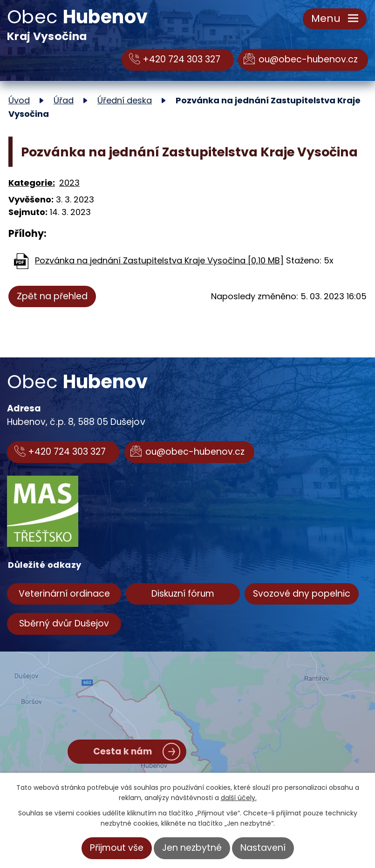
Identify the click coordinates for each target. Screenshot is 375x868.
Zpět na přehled (52, 296)
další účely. (239, 798)
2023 (69, 183)
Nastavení (263, 848)
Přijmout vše (117, 848)
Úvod (19, 100)
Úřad (64, 100)
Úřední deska (125, 100)
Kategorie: (32, 183)
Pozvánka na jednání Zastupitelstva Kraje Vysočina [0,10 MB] (159, 260)
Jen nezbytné (192, 848)
